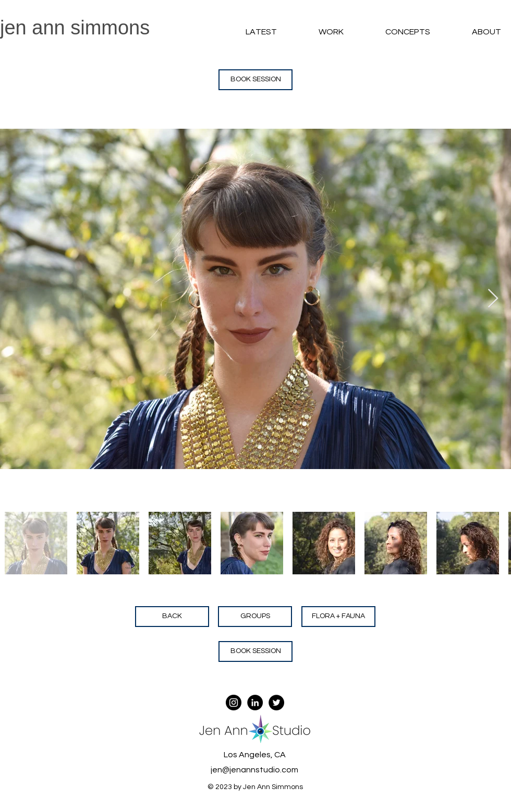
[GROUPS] (255, 617)
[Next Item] (493, 299)
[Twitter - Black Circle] (276, 703)
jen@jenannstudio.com (254, 770)
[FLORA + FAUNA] (338, 617)
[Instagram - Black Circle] (234, 703)
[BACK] (172, 617)
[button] (315, 32)
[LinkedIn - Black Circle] (255, 703)
